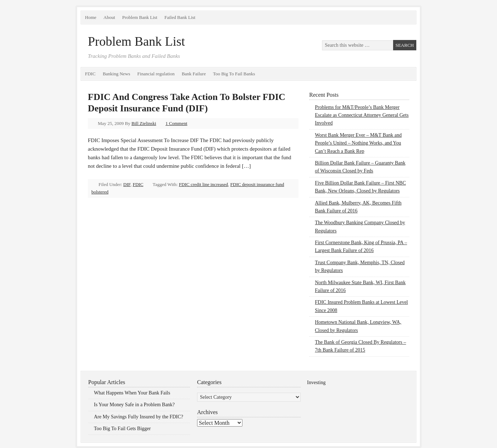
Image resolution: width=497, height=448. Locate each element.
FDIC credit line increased (204, 184)
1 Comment (177, 123)
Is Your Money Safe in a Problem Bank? (134, 405)
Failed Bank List (180, 17)
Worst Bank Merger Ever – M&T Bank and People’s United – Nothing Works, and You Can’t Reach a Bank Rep (358, 143)
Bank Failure (194, 74)
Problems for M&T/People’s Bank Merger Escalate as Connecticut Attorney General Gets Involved (362, 115)
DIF (127, 184)
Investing (316, 382)
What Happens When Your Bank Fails (132, 393)
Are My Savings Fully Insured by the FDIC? (139, 417)
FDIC (90, 74)
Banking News (117, 74)
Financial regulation (156, 74)
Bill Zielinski (144, 123)
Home (91, 17)
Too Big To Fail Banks (234, 74)
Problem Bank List (140, 17)
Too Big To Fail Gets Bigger (122, 429)
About (109, 17)
